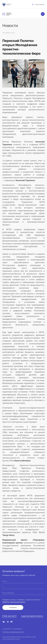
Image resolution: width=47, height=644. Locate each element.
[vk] (4, 622)
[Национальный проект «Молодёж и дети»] (16, 4)
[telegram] (8, 622)
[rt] (12, 622)
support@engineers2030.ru (32, 616)
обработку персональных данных (14, 602)
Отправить (13, 608)
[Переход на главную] (7, 14)
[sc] (16, 622)
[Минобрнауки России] (7, 4)
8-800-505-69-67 (9, 616)
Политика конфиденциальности (13, 632)
